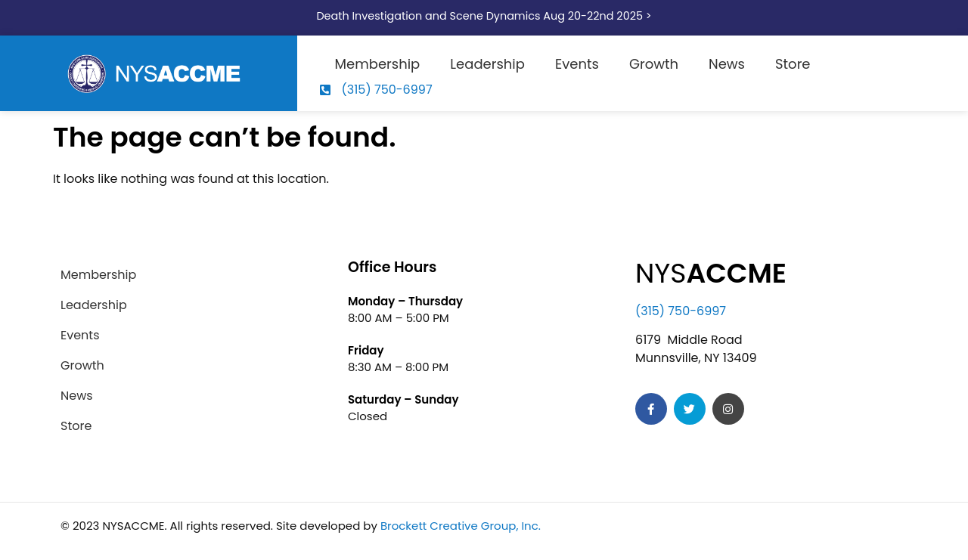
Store (793, 64)
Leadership (487, 64)
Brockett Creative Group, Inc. (461, 526)
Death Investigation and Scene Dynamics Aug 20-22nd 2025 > (484, 16)
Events (577, 64)
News (727, 64)
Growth (654, 64)
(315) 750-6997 (681, 311)
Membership (378, 64)
